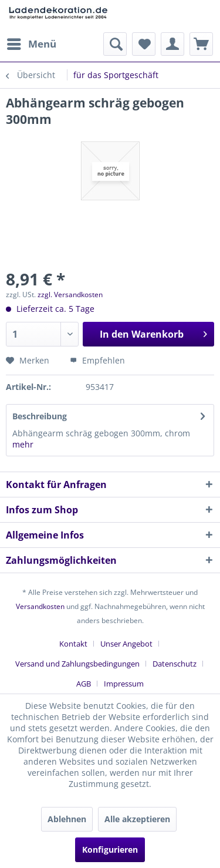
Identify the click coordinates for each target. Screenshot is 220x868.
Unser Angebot (126, 644)
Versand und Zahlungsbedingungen (77, 664)
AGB (84, 684)
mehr (23, 444)
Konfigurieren (110, 850)
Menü (32, 43)
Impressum (124, 684)
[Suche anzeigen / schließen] (115, 44)
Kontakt (73, 644)
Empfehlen (97, 360)
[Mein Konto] (172, 44)
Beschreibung (40, 416)
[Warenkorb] (201, 44)
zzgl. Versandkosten (70, 295)
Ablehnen (67, 819)
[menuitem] (31, 44)
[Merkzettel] (144, 44)
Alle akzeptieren (137, 819)
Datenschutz (175, 664)
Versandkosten (40, 606)
